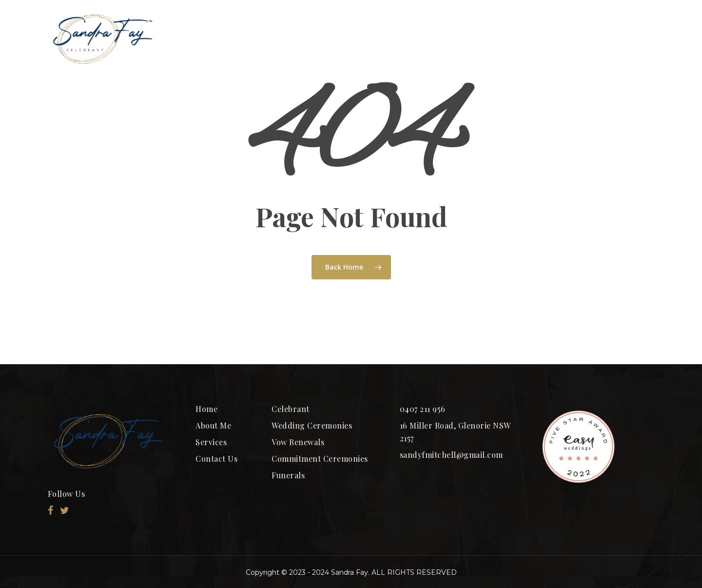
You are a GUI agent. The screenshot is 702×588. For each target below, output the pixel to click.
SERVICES (531, 39)
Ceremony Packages (428, 39)
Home (206, 409)
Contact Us (216, 459)
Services (211, 442)
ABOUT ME (322, 39)
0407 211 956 (423, 409)
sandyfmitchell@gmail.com (451, 455)
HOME (244, 39)
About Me (213, 425)
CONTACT (614, 39)
